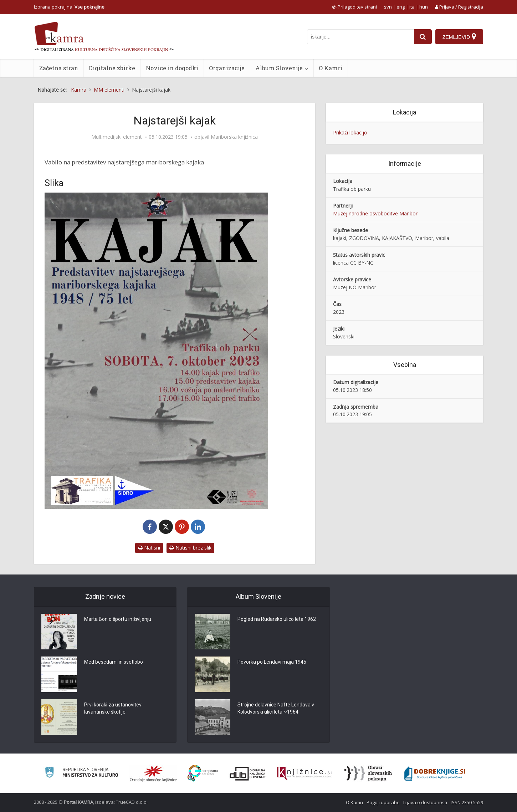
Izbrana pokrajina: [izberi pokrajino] (69, 7)
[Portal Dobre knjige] (435, 773)
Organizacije (227, 68)
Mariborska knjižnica (234, 137)
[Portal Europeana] (203, 773)
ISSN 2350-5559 (467, 802)
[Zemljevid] (459, 37)
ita (412, 7)
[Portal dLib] (248, 773)
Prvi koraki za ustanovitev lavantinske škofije (113, 708)
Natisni (149, 548)
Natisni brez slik (190, 548)
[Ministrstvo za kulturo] (81, 773)
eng (401, 7)
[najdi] (423, 37)
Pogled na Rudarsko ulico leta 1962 (277, 619)
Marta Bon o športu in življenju (118, 619)
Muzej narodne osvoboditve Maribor (375, 213)
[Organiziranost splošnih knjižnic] (153, 773)
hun (424, 7)
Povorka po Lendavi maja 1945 (272, 662)
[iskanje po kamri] (360, 37)
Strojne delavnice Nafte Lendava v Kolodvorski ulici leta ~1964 (276, 708)
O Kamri (331, 68)
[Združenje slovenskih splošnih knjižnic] (304, 773)
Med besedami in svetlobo (114, 662)
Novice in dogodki (172, 68)
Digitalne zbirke (112, 68)
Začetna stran (59, 68)
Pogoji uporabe (383, 802)
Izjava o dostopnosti (425, 802)
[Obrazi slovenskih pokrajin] (368, 773)
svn (388, 7)
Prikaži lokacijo (350, 132)
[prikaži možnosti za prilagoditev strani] (354, 7)
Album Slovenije (279, 68)
